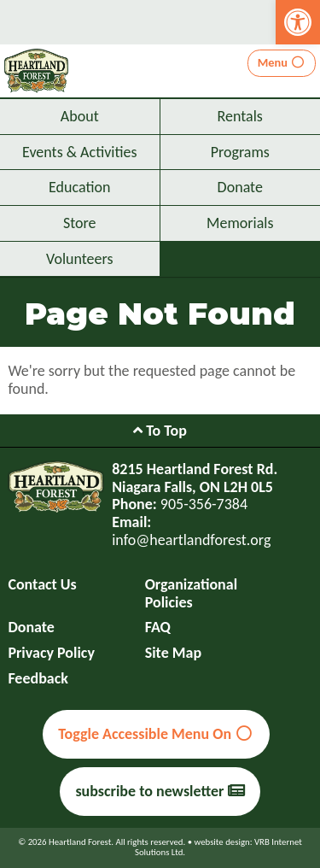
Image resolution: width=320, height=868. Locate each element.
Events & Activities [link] (79, 152)
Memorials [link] (240, 223)
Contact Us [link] (42, 585)
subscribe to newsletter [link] (160, 791)
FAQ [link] (158, 628)
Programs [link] (240, 152)
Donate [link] (240, 187)
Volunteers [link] (80, 259)
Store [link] (80, 223)
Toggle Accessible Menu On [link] (156, 734)
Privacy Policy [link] (51, 653)
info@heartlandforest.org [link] (191, 540)
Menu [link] (282, 62)
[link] (298, 22)
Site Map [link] (173, 653)
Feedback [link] (38, 679)
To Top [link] (160, 431)
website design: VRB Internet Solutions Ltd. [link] (218, 847)
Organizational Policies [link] (191, 593)
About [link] (80, 116)
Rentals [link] (240, 116)
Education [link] (79, 187)
